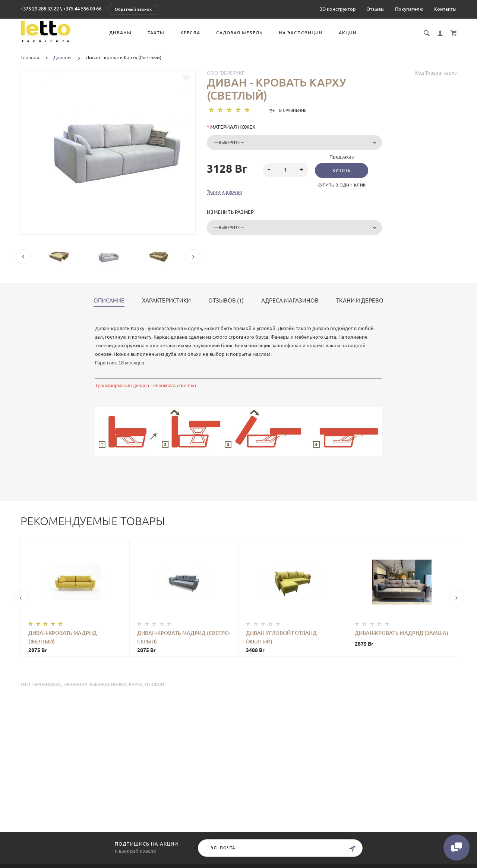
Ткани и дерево (225, 192)
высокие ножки (108, 684)
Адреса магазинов (290, 301)
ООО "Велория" (226, 73)
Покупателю (409, 9)
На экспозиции (301, 33)
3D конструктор (338, 9)
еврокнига (75, 684)
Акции (348, 33)
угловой (154, 684)
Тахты (156, 33)
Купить (342, 170)
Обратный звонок (133, 9)
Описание (109, 301)
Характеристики (166, 301)
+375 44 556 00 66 (82, 9)
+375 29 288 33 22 (40, 9)
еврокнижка (47, 684)
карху (135, 684)
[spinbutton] (286, 170)
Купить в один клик (342, 185)
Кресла (190, 33)
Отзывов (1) (226, 301)
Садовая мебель (239, 33)
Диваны (120, 33)
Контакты (445, 9)
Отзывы (375, 9)
